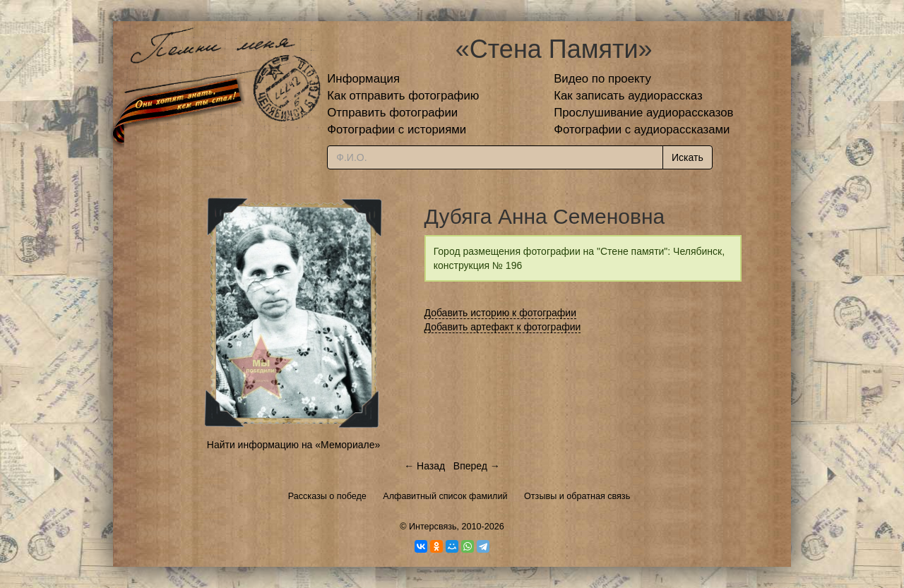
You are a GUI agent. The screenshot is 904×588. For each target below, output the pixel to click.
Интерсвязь (433, 527)
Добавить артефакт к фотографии (503, 327)
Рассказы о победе (327, 496)
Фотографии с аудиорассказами (642, 130)
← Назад (424, 466)
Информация (363, 79)
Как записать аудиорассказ (628, 96)
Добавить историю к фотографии (501, 313)
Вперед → (477, 466)
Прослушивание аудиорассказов (643, 113)
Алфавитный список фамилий (445, 496)
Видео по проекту (602, 79)
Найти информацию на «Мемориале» (293, 445)
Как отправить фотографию (403, 96)
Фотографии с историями (397, 130)
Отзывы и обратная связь (577, 496)
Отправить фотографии (392, 113)
